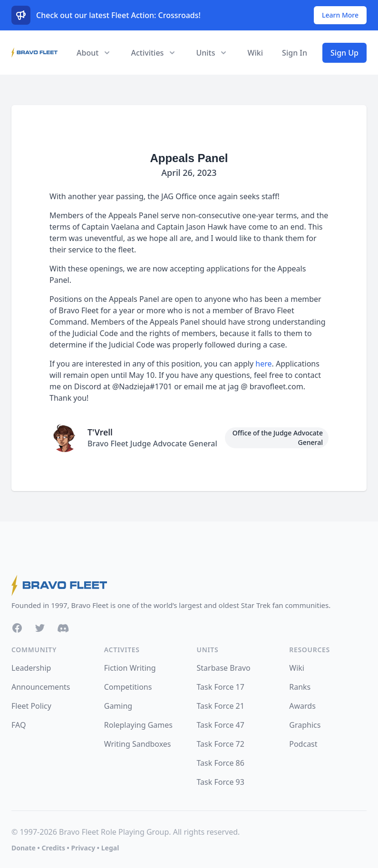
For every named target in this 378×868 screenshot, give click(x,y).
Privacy (83, 848)
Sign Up (344, 53)
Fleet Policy (31, 706)
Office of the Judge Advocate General (278, 438)
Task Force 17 (221, 687)
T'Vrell (100, 432)
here (263, 364)
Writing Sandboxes (138, 744)
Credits (53, 848)
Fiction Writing (130, 668)
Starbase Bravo (224, 668)
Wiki (255, 53)
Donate (24, 848)
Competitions (128, 687)
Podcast (303, 744)
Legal (110, 848)
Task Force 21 (221, 706)
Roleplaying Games (138, 725)
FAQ (19, 725)
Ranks (300, 687)
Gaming (118, 706)
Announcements (41, 687)
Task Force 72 (221, 744)
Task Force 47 (221, 725)
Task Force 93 (221, 782)
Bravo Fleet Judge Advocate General (152, 444)
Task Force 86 (221, 763)
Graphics (305, 725)
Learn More (340, 15)
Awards (302, 706)
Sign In (295, 53)
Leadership (31, 668)
